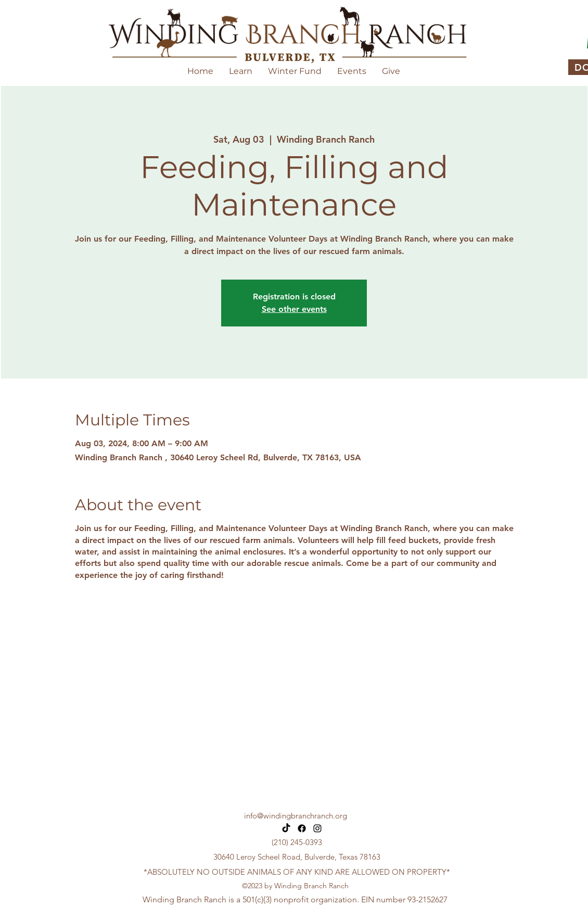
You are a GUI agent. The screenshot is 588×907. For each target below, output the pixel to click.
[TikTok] (286, 828)
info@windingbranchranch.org (296, 816)
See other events (294, 309)
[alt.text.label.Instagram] (317, 828)
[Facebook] (302, 828)
